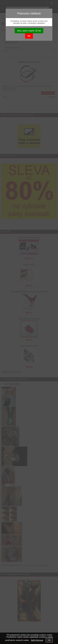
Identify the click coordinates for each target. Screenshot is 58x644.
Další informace (37, 640)
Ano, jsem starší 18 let (29, 31)
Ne (29, 36)
